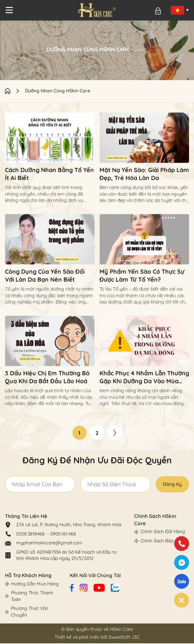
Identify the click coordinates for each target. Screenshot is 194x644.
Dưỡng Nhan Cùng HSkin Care (58, 91)
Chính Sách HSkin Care (161, 517)
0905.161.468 (63, 534)
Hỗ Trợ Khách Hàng (28, 576)
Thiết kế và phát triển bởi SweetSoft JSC (97, 638)
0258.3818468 (31, 534)
